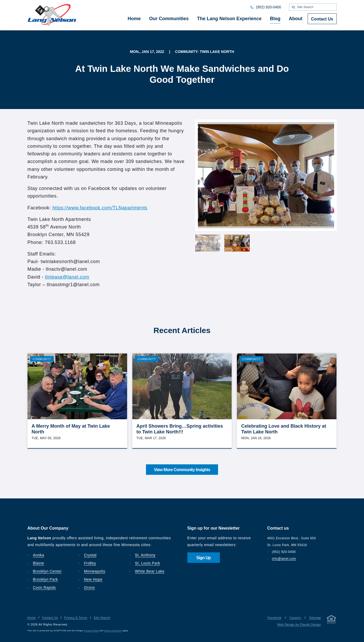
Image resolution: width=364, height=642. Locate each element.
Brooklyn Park (45, 579)
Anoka (39, 555)
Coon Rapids (45, 587)
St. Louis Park (148, 563)
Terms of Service (113, 631)
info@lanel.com (284, 559)
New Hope (93, 579)
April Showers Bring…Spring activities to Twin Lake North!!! (180, 429)
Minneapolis (95, 571)
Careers (295, 618)
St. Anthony (145, 555)
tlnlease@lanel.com (67, 277)
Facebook (274, 618)
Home (32, 618)
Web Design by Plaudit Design (299, 624)
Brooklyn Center (47, 571)
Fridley (90, 563)
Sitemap (315, 618)
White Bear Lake (150, 571)
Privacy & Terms (76, 618)
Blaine (39, 563)
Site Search (102, 618)
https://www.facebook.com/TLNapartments (100, 208)
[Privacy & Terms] (332, 620)
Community (42, 359)
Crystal (90, 555)
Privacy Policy (91, 631)
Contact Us (50, 618)
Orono (89, 587)
